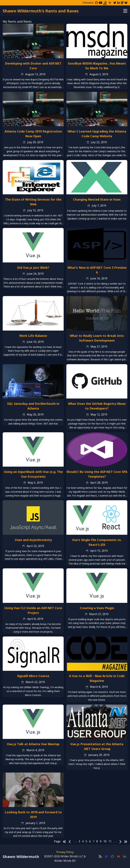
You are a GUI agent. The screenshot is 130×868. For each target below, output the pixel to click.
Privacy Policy (65, 852)
